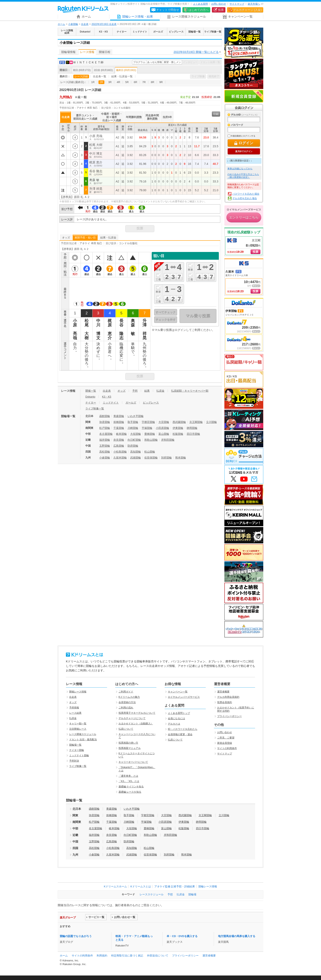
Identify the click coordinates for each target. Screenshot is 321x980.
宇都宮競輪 (148, 422)
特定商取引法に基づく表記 (127, 956)
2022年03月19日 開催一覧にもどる (196, 52)
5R (127, 82)
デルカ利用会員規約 (228, 697)
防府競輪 (133, 446)
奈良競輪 (119, 440)
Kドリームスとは (141, 886)
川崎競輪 (133, 428)
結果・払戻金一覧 (122, 76)
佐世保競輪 (151, 458)
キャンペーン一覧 (178, 692)
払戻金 (160, 391)
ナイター (91, 403)
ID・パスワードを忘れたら (183, 729)
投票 (221, 10)
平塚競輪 (147, 428)
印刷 (216, 114)
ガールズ (131, 403)
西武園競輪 (179, 422)
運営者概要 (223, 692)
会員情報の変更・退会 (180, 734)
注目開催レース (78, 729)
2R (101, 82)
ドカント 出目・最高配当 (83, 739)
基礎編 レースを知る (130, 792)
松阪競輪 (178, 434)
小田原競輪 (162, 428)
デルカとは (174, 724)
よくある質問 (200, 4)
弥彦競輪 (105, 422)
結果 (147, 391)
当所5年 (167, 117)
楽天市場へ (254, 4)
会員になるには (176, 718)
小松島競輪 (120, 452)
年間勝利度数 (134, 117)
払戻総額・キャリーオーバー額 (190, 391)
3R (110, 82)
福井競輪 (105, 440)
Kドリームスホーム (115, 886)
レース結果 (75, 713)
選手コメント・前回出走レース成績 (85, 117)
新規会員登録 (244, 96)
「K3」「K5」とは (129, 781)
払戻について (126, 729)
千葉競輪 (119, 428)
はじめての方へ (199, 10)
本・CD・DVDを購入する (182, 936)
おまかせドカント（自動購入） (136, 724)
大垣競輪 (136, 434)
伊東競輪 (178, 428)
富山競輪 (164, 434)
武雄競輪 (136, 458)
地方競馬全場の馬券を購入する (237, 936)
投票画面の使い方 (128, 743)
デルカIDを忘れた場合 (245, 198)
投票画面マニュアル (130, 748)
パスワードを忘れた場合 (246, 194)
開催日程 (105, 52)
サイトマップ (237, 4)
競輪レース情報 (208, 886)
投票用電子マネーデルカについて (137, 713)
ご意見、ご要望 (226, 738)
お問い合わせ (219, 4)
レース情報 (87, 52)
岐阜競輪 (121, 434)
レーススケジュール (152, 894)
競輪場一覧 (75, 745)
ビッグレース (151, 403)
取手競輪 (133, 422)
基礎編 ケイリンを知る (131, 787)
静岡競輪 (192, 428)
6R (135, 82)
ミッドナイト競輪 (79, 755)
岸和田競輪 (168, 440)
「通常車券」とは (128, 776)
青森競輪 (119, 416)
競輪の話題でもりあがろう (76, 936)
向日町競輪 (134, 440)
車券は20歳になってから (240, 169)
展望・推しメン (172, 62)
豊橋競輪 (150, 434)
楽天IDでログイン (244, 151)
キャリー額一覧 (78, 724)
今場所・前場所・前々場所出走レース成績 (112, 117)
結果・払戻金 (108, 238)
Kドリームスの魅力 (129, 697)
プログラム (139, 62)
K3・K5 (107, 397)
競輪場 (192, 894)
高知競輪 (136, 452)
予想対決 (74, 761)
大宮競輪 (164, 422)
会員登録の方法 (127, 702)
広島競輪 (119, 446)
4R (118, 82)
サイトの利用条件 (227, 748)
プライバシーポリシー (229, 716)
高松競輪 (105, 452)
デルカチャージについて (132, 718)
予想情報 (74, 708)
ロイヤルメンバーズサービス (184, 697)
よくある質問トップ (179, 713)
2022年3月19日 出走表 (104, 24)
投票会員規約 (225, 702)
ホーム (61, 24)
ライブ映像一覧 (95, 409)
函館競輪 (105, 416)
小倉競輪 (73, 24)
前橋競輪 (119, 422)
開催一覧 (91, 391)
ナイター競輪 (77, 750)
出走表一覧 (100, 76)
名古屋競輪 (106, 434)
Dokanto (90, 397)
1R (93, 82)
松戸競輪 (105, 428)
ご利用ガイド (126, 692)
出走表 (85, 24)
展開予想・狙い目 (85, 238)
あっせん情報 (155, 62)
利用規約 (102, 956)
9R (161, 82)
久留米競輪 (120, 458)
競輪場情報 (68, 52)
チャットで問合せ (168, 10)
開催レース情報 (78, 692)
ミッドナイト (111, 403)
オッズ (66, 238)
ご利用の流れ (126, 708)
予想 (135, 391)
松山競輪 (150, 452)
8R (153, 82)
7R (144, 82)
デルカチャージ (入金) (247, 10)
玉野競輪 (105, 446)
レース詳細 (81, 76)
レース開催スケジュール (83, 734)
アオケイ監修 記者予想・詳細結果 (175, 886)
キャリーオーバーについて (133, 762)
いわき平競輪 (136, 416)
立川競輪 (211, 422)
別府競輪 (166, 458)
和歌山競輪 (151, 440)
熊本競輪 (181, 458)
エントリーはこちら (244, 217)
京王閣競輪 (196, 422)
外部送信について (158, 956)
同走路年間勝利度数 (152, 117)
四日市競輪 (193, 434)
